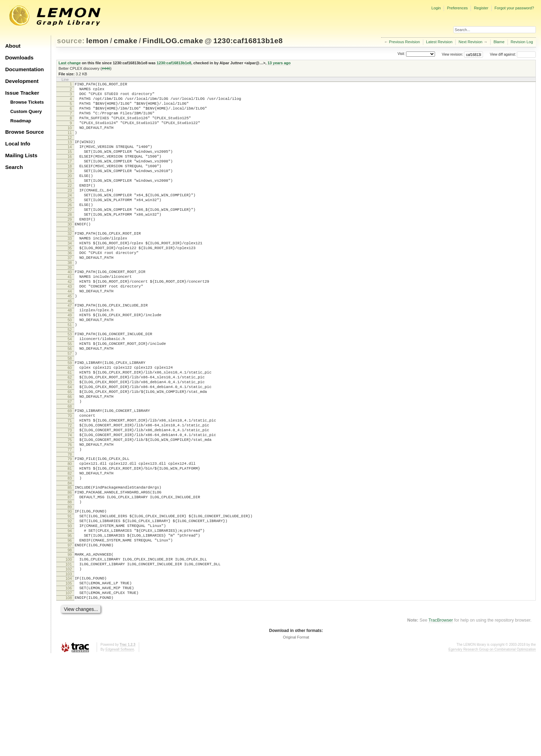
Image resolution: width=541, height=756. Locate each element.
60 (70, 423)
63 (70, 440)
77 (70, 521)
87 (70, 577)
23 (70, 212)
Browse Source (25, 132)
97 (70, 634)
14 (70, 159)
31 (70, 259)
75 (70, 509)
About (13, 46)
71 (70, 486)
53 (70, 383)
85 (70, 565)
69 (70, 474)
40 (70, 309)
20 (70, 195)
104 (69, 673)
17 (70, 177)
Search (14, 167)
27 (70, 236)
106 (69, 684)
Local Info (18, 144)
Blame (499, 42)
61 (70, 428)
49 (70, 361)
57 (70, 406)
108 (69, 696)
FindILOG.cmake (173, 41)
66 (70, 458)
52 (70, 378)
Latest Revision (439, 42)
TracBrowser (441, 720)
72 (70, 492)
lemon (98, 41)
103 (69, 668)
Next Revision (470, 42)
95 (70, 623)
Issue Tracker (22, 93)
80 (70, 537)
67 (70, 464)
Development (22, 81)
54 (70, 389)
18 (70, 183)
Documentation (25, 69)
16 (70, 171)
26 (70, 230)
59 (70, 417)
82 (70, 549)
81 (70, 543)
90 (70, 593)
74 (70, 503)
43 (70, 327)
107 (69, 690)
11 (70, 143)
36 (70, 287)
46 (70, 344)
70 (70, 480)
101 (69, 656)
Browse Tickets (27, 102)
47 (70, 349)
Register (481, 8)
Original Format (296, 737)
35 (70, 281)
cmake (125, 41)
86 (70, 571)
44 (70, 333)
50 (70, 367)
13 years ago (279, 63)
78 (70, 527)
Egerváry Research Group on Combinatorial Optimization (492, 749)
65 (70, 452)
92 (70, 605)
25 (70, 224)
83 (70, 555)
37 (70, 293)
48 (70, 355)
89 (70, 589)
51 (70, 372)
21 (70, 200)
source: (71, 41)
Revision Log (522, 42)
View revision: (453, 54)
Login (436, 8)
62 (70, 434)
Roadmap (21, 121)
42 (70, 321)
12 (70, 149)
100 (69, 651)
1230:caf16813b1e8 (248, 41)
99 (70, 645)
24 (70, 218)
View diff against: (513, 54)
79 (70, 531)
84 (70, 561)
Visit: (401, 54)
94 (70, 617)
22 (70, 206)
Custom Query (26, 111)
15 (70, 165)
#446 (106, 68)
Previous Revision (405, 42)
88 (70, 583)
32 (70, 264)
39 (70, 305)
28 (70, 242)
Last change (70, 63)
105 (69, 679)
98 (70, 640)
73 (70, 498)
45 (70, 339)
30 (70, 253)
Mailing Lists (21, 155)
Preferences (457, 8)
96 (70, 629)
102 (69, 662)
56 (70, 400)
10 (70, 137)
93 (70, 611)
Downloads (19, 58)
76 (70, 515)
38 (70, 299)
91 (70, 599)
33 (70, 270)
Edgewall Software (120, 749)
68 (70, 470)
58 (70, 412)
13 (70, 153)
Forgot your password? (514, 8)
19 (70, 189)
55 (70, 395)
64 (70, 446)
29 (70, 247)
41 (70, 315)
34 (70, 275)
